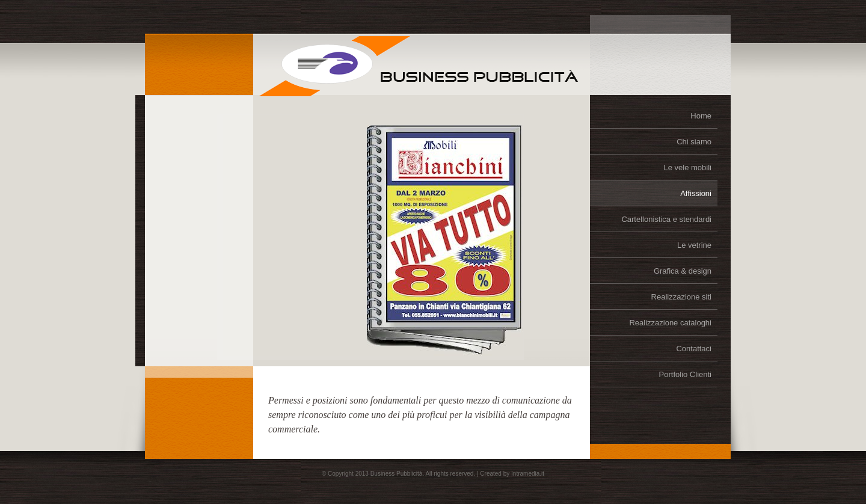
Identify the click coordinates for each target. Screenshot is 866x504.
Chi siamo (694, 142)
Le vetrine (694, 245)
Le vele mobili (688, 167)
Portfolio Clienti (685, 374)
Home (701, 116)
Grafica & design (683, 271)
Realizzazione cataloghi (670, 323)
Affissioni (696, 193)
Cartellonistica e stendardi (666, 219)
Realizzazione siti (681, 297)
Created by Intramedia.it (512, 474)
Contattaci (694, 349)
